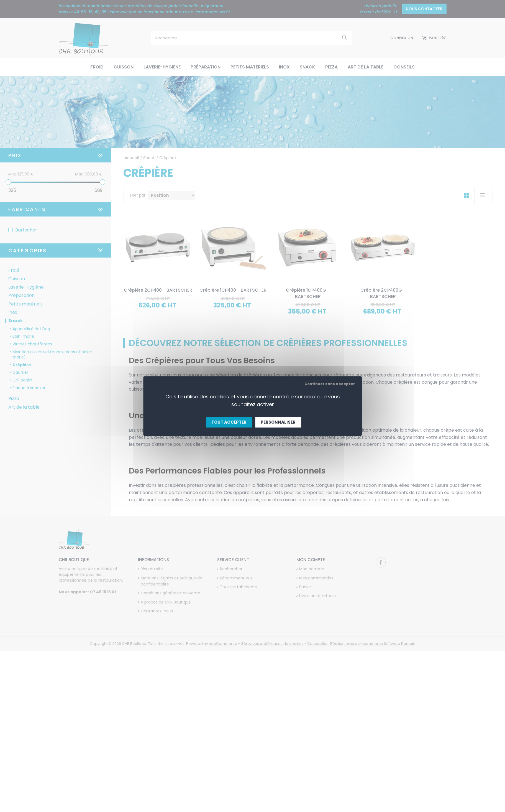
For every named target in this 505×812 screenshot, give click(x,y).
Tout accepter (229, 422)
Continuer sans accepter (330, 384)
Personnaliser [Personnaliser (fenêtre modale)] (278, 422)
